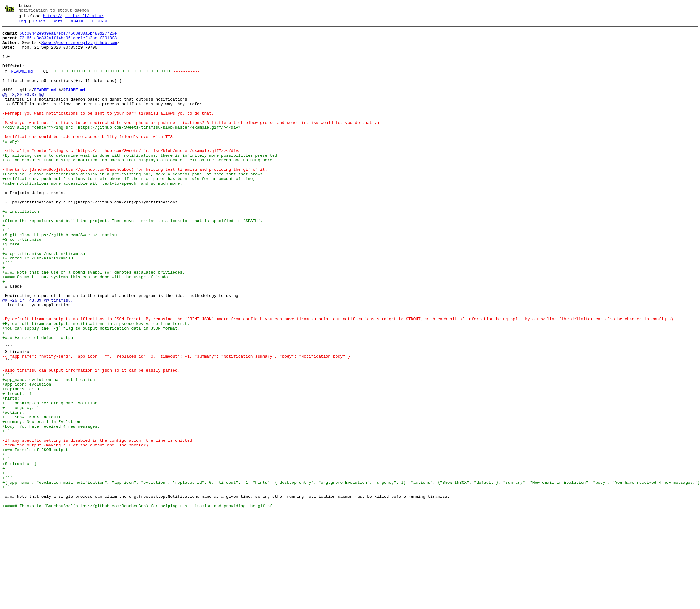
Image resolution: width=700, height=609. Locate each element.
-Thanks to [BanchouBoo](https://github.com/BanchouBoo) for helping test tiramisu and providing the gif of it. (135, 198)
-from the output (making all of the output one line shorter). (77, 529)
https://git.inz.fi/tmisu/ (73, 18)
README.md (22, 83)
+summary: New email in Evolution (41, 501)
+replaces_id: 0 (21, 462)
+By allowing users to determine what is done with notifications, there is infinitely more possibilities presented (140, 182)
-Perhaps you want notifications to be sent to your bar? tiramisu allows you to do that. (108, 131)
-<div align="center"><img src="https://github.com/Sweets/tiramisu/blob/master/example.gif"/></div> (121, 176)
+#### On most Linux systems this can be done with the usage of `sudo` (86, 327)
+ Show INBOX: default (32, 496)
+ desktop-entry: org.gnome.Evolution (50, 479)
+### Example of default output (39, 400)
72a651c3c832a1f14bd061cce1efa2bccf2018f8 (68, 43)
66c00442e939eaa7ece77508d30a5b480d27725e (68, 37)
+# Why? (11, 165)
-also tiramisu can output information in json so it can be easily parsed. (91, 440)
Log (22, 24)
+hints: (11, 473)
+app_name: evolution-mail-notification (49, 451)
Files (39, 24)
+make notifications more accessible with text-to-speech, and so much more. (92, 215)
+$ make (11, 288)
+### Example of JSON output (35, 535)
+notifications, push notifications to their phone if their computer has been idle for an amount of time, (129, 210)
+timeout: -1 (17, 468)
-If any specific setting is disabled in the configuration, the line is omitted (97, 524)
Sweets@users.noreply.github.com (79, 48)
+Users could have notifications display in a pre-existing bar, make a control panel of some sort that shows (133, 204)
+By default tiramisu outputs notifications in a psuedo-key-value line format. (96, 383)
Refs (57, 24)
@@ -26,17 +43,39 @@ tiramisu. (38, 355)
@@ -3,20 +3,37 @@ (23, 109)
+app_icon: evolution (27, 456)
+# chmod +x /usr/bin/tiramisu (38, 305)
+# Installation (21, 249)
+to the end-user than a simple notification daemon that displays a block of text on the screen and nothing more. (139, 187)
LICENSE (100, 24)
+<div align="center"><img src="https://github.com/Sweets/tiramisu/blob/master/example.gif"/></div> (121, 148)
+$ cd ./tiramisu (22, 283)
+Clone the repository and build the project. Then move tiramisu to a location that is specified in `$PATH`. (133, 260)
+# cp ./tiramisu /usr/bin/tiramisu (44, 299)
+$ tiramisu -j (19, 552)
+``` (7, 271)
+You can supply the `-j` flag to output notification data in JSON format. (91, 389)
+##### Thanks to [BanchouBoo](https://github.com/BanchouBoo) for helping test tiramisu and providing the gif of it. (142, 602)
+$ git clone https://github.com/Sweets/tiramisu (60, 277)
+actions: (13, 490)
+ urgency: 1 (21, 484)
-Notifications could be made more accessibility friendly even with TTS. (89, 159)
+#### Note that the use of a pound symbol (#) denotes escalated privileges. (94, 322)
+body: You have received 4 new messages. (51, 507)
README (77, 24)
